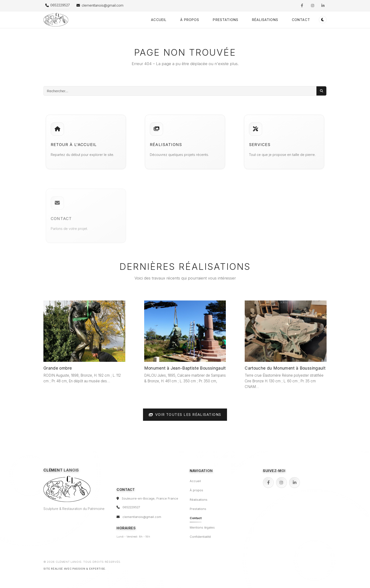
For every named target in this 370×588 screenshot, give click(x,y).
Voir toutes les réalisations (185, 415)
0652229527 (131, 507)
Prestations (226, 20)
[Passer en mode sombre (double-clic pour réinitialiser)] (323, 20)
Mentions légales (202, 528)
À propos (190, 20)
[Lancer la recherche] (321, 91)
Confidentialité (200, 537)
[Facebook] (268, 483)
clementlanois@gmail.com (142, 517)
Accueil (159, 20)
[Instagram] (282, 483)
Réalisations (265, 20)
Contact (301, 20)
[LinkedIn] (294, 483)
